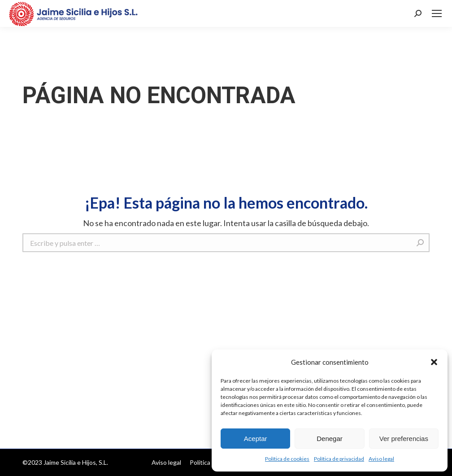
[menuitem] (166, 463)
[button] (434, 362)
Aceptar (256, 439)
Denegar (330, 439)
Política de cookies (287, 459)
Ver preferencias (404, 439)
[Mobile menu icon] (437, 13)
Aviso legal (381, 459)
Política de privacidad (339, 459)
